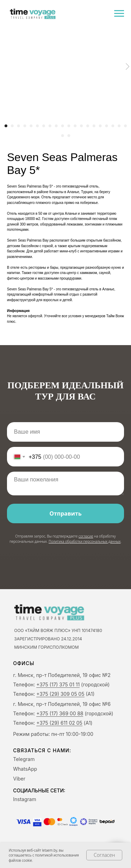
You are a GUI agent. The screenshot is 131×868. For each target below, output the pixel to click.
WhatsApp (25, 769)
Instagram (25, 799)
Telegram (24, 759)
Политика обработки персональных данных (85, 541)
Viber (19, 779)
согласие (86, 536)
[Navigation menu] (119, 14)
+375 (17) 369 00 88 (60, 713)
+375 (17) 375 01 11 (58, 684)
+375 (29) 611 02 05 (59, 723)
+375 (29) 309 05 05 (60, 694)
